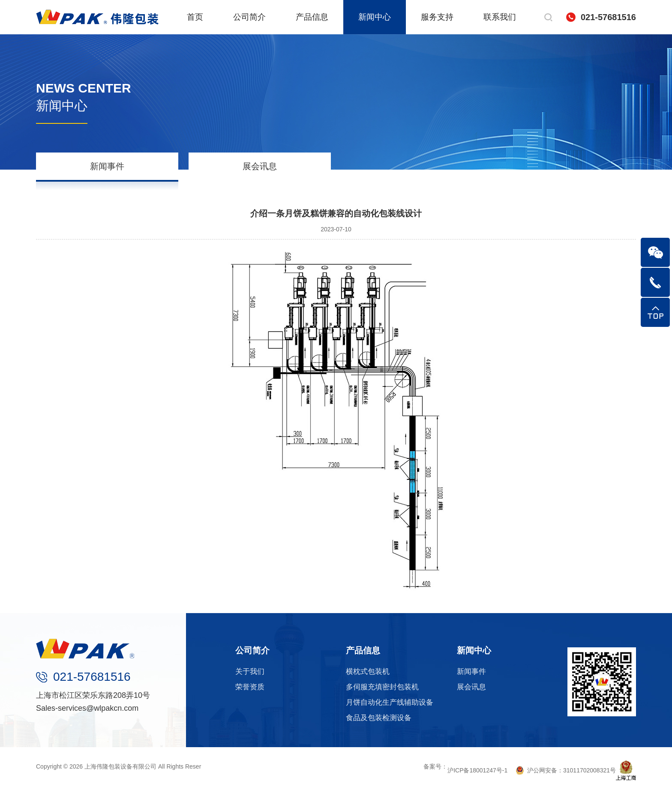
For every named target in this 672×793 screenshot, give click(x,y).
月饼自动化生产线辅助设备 (390, 702)
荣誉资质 (250, 687)
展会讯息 (260, 166)
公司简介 (249, 17)
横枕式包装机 (368, 672)
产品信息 (312, 17)
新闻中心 (375, 17)
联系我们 (500, 17)
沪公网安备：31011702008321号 (566, 770)
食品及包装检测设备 (379, 718)
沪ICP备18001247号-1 (477, 770)
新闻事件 (107, 166)
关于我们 (250, 672)
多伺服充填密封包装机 (382, 687)
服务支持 (437, 17)
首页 (195, 17)
